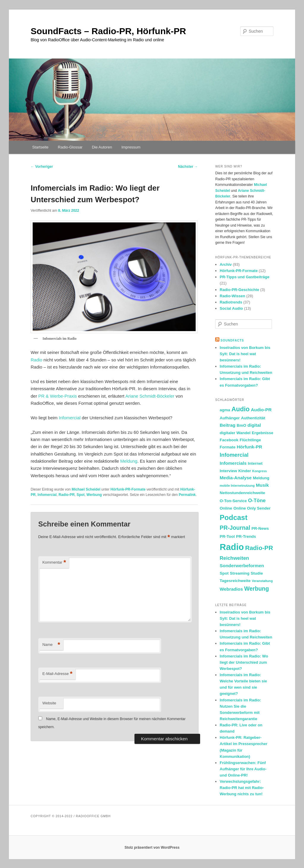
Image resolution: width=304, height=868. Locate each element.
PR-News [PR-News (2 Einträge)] (260, 528)
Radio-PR (66, 495)
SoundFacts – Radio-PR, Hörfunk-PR (108, 31)
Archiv (226, 264)
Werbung (94, 495)
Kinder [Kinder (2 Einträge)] (245, 471)
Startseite (40, 147)
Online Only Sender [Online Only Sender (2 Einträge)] (252, 508)
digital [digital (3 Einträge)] (254, 425)
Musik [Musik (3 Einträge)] (262, 485)
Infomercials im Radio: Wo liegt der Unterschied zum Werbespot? (244, 662)
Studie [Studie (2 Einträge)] (257, 573)
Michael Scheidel (86, 489)
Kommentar (54, 563)
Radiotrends (231, 302)
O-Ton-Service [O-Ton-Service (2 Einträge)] (233, 501)
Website (49, 703)
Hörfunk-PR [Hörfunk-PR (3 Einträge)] (249, 447)
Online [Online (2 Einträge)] (226, 508)
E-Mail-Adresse (57, 674)
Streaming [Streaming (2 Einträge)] (240, 573)
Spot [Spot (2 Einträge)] (224, 573)
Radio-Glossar (70, 147)
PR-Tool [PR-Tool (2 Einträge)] (227, 536)
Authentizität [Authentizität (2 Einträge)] (253, 418)
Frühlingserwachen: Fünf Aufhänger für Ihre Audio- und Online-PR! (243, 769)
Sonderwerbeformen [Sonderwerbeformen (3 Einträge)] (242, 566)
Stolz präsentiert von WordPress (152, 848)
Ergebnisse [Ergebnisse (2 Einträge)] (263, 433)
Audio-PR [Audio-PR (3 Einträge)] (261, 410)
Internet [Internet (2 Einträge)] (255, 463)
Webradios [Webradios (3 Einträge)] (231, 589)
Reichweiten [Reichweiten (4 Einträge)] (234, 558)
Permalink (187, 495)
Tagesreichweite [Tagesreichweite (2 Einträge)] (235, 581)
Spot (81, 495)
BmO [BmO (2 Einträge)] (241, 425)
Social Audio (231, 308)
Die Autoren (102, 147)
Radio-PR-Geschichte (239, 290)
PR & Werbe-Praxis (58, 396)
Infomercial (70, 418)
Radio (36, 360)
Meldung (129, 461)
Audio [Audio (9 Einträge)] (240, 409)
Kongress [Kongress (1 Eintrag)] (260, 471)
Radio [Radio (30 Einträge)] (232, 547)
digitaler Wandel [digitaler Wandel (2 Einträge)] (235, 433)
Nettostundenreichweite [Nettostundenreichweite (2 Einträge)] (242, 493)
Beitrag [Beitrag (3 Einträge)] (228, 425)
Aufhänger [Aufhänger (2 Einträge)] (230, 418)
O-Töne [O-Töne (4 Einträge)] (257, 501)
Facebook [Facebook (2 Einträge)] (229, 440)
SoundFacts (232, 340)
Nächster (188, 167)
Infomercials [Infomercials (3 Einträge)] (233, 463)
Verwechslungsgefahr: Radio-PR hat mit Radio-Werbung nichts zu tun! (242, 788)
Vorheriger (42, 167)
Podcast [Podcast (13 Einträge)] (233, 517)
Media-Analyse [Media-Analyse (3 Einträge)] (236, 478)
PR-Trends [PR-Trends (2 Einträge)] (246, 536)
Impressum (131, 147)
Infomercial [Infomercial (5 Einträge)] (234, 455)
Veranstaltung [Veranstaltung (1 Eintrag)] (262, 581)
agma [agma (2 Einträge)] (225, 410)
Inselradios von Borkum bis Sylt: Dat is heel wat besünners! (245, 354)
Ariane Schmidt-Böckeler (150, 396)
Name (51, 645)
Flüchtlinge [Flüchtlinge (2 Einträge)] (250, 440)
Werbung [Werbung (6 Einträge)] (256, 589)
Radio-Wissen (232, 296)
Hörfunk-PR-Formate (128, 489)
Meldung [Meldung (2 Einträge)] (261, 478)
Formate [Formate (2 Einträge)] (228, 447)
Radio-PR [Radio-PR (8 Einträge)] (259, 548)
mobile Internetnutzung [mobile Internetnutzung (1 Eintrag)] (237, 486)
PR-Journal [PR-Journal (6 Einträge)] (235, 528)
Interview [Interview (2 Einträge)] (228, 471)
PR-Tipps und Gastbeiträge (244, 277)
